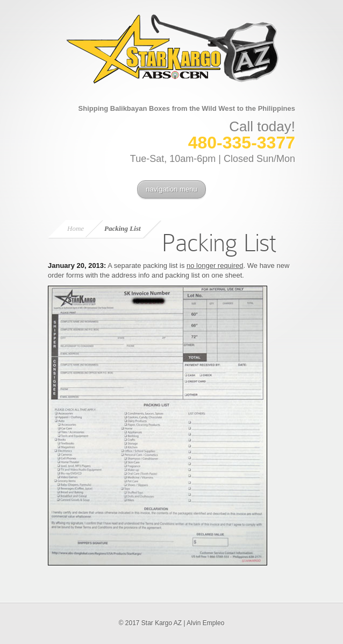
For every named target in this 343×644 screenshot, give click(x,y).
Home (76, 228)
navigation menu (171, 189)
